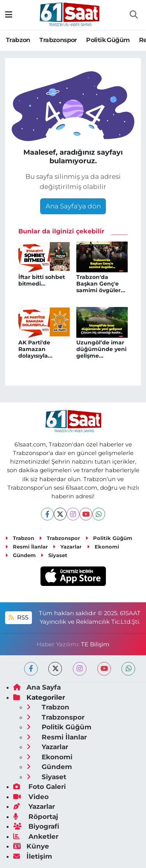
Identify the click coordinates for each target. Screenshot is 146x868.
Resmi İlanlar (26, 547)
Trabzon (18, 40)
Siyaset (54, 555)
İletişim (33, 856)
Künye (31, 846)
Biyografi (36, 826)
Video (31, 797)
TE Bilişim (95, 644)
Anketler (36, 836)
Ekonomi (103, 547)
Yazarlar (67, 547)
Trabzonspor (58, 40)
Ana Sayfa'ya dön (73, 206)
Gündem (20, 555)
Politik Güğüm (108, 40)
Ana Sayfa (37, 687)
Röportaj (36, 817)
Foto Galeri (40, 787)
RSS (18, 617)
